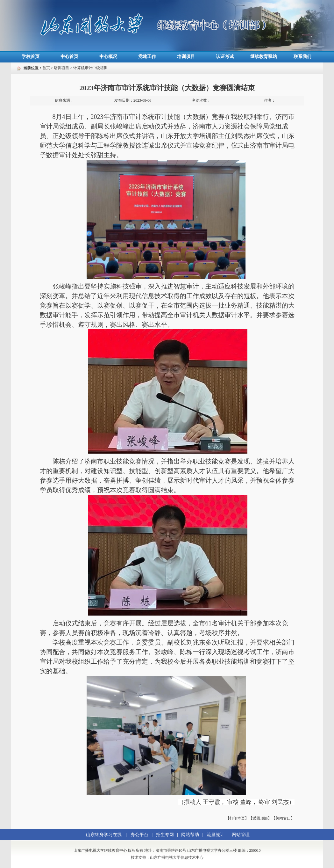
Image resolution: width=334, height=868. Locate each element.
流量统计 (216, 835)
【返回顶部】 (260, 818)
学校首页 (31, 57)
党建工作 (147, 57)
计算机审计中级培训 (90, 68)
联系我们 (302, 57)
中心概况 (108, 57)
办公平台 (139, 835)
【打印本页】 (237, 818)
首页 (46, 68)
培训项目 (186, 57)
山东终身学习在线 (104, 835)
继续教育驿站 (264, 57)
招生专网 (165, 835)
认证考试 (225, 57)
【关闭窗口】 (283, 818)
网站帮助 (190, 835)
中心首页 (69, 57)
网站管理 (241, 835)
